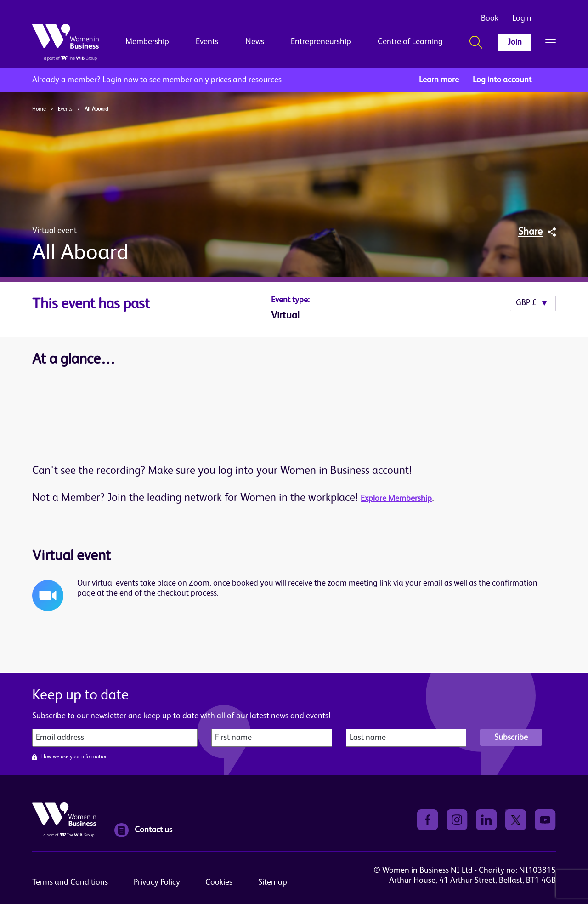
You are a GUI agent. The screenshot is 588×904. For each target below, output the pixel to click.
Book (490, 18)
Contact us (143, 830)
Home (39, 109)
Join (515, 42)
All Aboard (96, 109)
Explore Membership (396, 499)
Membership (147, 42)
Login (522, 18)
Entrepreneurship (321, 42)
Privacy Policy (157, 882)
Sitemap (273, 882)
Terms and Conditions (70, 882)
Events (207, 42)
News (255, 42)
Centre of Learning (410, 42)
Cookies (219, 882)
